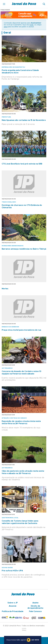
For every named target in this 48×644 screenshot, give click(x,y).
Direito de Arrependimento (35, 607)
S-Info (24, 629)
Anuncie (13, 606)
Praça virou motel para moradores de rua (21, 330)
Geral (7, 33)
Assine (35, 603)
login (32, 25)
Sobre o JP (13, 603)
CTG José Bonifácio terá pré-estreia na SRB (22, 164)
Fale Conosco (35, 611)
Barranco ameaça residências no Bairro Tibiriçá (24, 249)
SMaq (24, 630)
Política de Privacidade (13, 611)
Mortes (5, 289)
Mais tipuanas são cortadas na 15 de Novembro (24, 120)
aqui (5, 27)
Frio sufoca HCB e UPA (12, 571)
